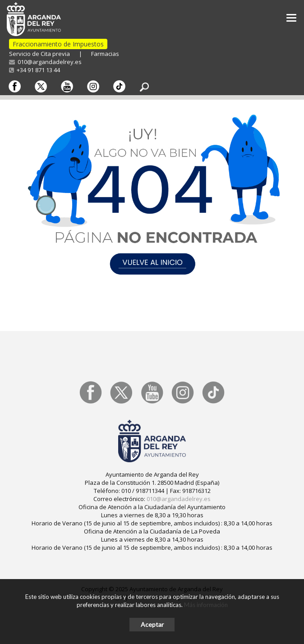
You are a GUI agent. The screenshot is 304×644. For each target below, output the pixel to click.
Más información (206, 605)
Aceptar (152, 624)
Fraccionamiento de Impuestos (58, 44)
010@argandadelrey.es (45, 62)
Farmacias (105, 54)
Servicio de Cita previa (39, 54)
